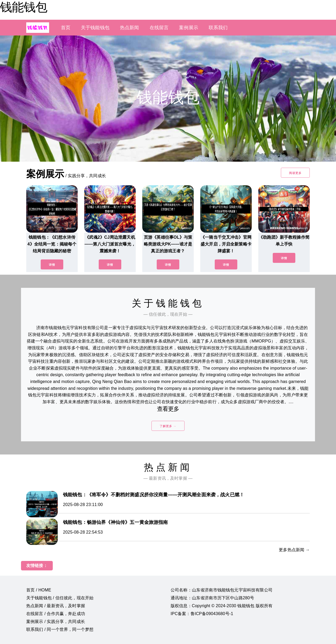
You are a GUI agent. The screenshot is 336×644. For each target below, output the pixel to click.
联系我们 (218, 28)
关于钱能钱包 (95, 28)
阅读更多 (295, 173)
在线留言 (159, 28)
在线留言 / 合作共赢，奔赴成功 (56, 614)
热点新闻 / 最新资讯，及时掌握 (56, 606)
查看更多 (168, 409)
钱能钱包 (24, 7)
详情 (52, 265)
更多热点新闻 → (294, 550)
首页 (66, 28)
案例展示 (189, 28)
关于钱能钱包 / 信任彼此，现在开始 (60, 598)
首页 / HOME (39, 590)
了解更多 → (168, 426)
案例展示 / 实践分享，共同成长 (56, 622)
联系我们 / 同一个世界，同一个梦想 (60, 629)
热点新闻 (130, 28)
